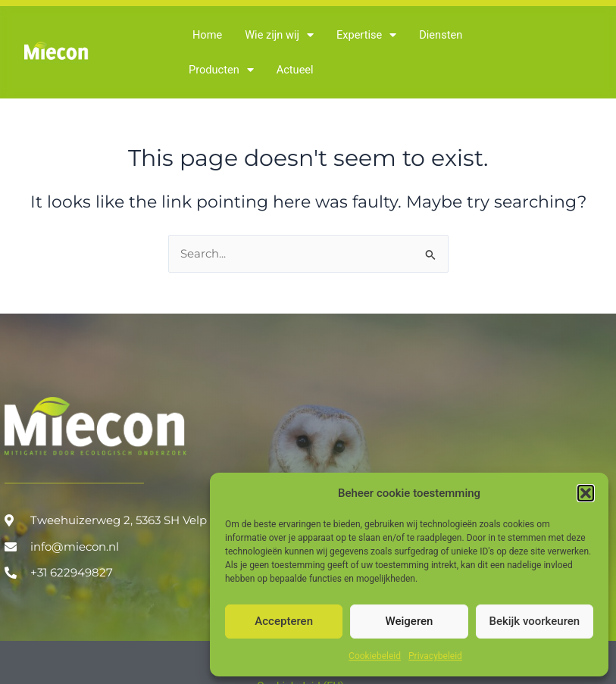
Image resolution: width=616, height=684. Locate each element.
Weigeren (410, 621)
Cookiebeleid (375, 656)
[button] (586, 493)
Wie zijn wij (279, 35)
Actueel (295, 70)
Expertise (366, 35)
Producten (221, 70)
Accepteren (284, 621)
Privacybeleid (435, 656)
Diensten (441, 35)
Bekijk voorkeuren (534, 621)
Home (207, 35)
